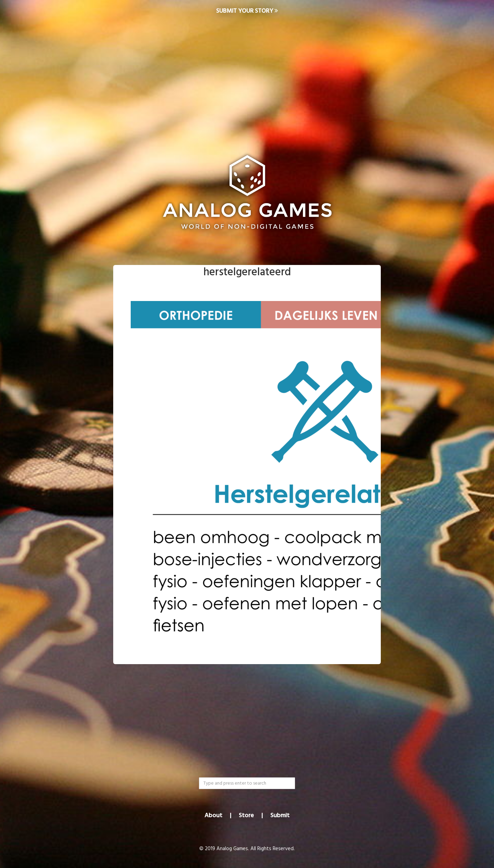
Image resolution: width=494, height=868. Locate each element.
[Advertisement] (247, 78)
